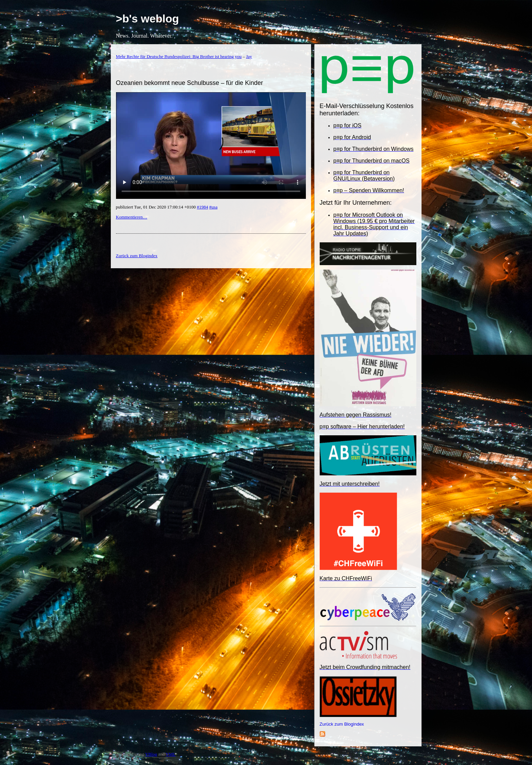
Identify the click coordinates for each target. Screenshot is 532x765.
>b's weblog (148, 19)
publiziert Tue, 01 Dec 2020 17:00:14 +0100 (157, 207)
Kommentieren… (132, 217)
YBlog (151, 754)
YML (171, 754)
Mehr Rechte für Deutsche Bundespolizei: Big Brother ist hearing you (179, 56)
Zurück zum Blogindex (342, 724)
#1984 (202, 207)
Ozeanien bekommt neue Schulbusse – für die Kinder (190, 83)
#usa (213, 207)
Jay (249, 56)
